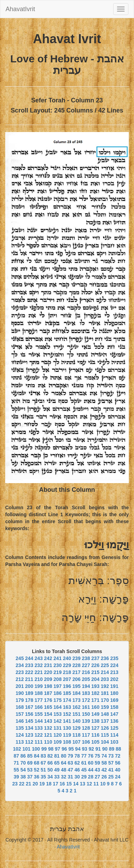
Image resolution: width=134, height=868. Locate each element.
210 (39, 679)
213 (114, 672)
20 (35, 784)
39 (16, 777)
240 (67, 658)
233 (29, 665)
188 (39, 693)
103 (114, 742)
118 (77, 735)
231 (48, 665)
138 (95, 721)
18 (49, 784)
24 (118, 777)
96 (64, 749)
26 (104, 777)
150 (86, 714)
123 (29, 735)
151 (77, 714)
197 (57, 686)
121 (48, 735)
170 (105, 700)
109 (57, 742)
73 (111, 756)
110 (48, 742)
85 (30, 756)
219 (57, 672)
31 (70, 777)
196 (67, 686)
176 (48, 700)
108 (67, 742)
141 (67, 721)
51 (43, 770)
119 (67, 735)
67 (43, 763)
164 (57, 707)
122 (39, 735)
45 (84, 770)
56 (118, 763)
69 (30, 763)
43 (98, 770)
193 (95, 686)
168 (20, 707)
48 (64, 770)
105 (95, 742)
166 (39, 707)
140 (77, 721)
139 (86, 721)
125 (114, 728)
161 (86, 707)
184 (77, 693)
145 (29, 721)
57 (111, 763)
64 (64, 763)
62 (77, 763)
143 (48, 721)
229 (67, 665)
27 (98, 777)
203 (105, 679)
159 (105, 707)
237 (95, 658)
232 (39, 665)
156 (29, 714)
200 (29, 686)
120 (57, 735)
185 (67, 693)
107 (77, 742)
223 (20, 672)
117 (86, 735)
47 (70, 770)
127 (95, 728)
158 (114, 707)
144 (39, 721)
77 (84, 756)
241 (57, 658)
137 (105, 721)
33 (57, 777)
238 (86, 658)
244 (29, 658)
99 (44, 749)
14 (76, 784)
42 (104, 770)
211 (29, 679)
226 (95, 665)
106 (86, 742)
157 (20, 714)
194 (86, 686)
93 (85, 749)
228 (77, 665)
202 (114, 679)
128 (86, 728)
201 (20, 686)
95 (71, 749)
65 (57, 763)
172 (86, 700)
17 (56, 784)
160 (95, 707)
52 (37, 770)
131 (57, 728)
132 (48, 728)
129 (77, 728)
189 (29, 693)
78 (77, 756)
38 (23, 777)
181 (105, 693)
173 (77, 700)
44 (91, 770)
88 (118, 749)
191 (114, 686)
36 (37, 777)
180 (114, 693)
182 (95, 693)
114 (114, 735)
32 (64, 777)
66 (50, 763)
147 (114, 714)
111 (39, 742)
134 (29, 728)
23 (15, 784)
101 (27, 749)
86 (23, 756)
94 (78, 749)
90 (105, 749)
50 (50, 770)
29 (84, 777)
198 (48, 686)
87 (16, 756)
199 (39, 686)
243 (39, 658)
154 (48, 714)
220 (48, 672)
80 (64, 756)
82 (50, 756)
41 (111, 770)
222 (29, 672)
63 (70, 763)
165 (48, 707)
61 (84, 763)
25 (111, 777)
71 (16, 763)
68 (37, 763)
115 (105, 735)
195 (77, 686)
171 (95, 700)
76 (91, 756)
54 (23, 770)
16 (62, 784)
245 (20, 658)
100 (36, 749)
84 (37, 756)
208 (57, 679)
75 (98, 756)
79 (70, 756)
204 (95, 679)
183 (86, 693)
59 (98, 763)
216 (86, 672)
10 (103, 784)
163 (67, 707)
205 (86, 679)
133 (39, 728)
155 (39, 714)
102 (17, 749)
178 (29, 700)
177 (39, 700)
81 (57, 756)
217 (77, 672)
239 (77, 658)
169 (114, 700)
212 (20, 679)
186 (57, 693)
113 (20, 742)
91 (98, 749)
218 (67, 672)
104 (105, 742)
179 (20, 700)
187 (48, 693)
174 (67, 700)
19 (42, 784)
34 (50, 777)
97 (58, 749)
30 (77, 777)
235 (114, 658)
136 (114, 721)
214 (105, 672)
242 (48, 658)
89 (112, 749)
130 (67, 728)
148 (105, 714)
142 (57, 721)
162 (77, 707)
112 (29, 742)
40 (118, 770)
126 (105, 728)
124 (20, 735)
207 (67, 679)
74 (104, 756)
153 (57, 714)
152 (67, 714)
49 (57, 770)
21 (28, 784)
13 (83, 784)
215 (95, 672)
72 (118, 756)
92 (91, 749)
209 (48, 679)
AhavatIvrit (20, 9)
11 (96, 784)
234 (20, 665)
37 (30, 777)
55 (16, 770)
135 (20, 728)
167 (29, 707)
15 (69, 784)
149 (95, 714)
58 (104, 763)
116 (95, 735)
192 (105, 686)
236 (105, 658)
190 (20, 693)
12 (89, 784)
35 (43, 777)
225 (105, 665)
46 (77, 770)
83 (43, 756)
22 (22, 784)
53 (30, 770)
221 (39, 672)
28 (91, 777)
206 (77, 679)
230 (57, 665)
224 (114, 665)
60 (91, 763)
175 (57, 700)
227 (86, 665)
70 (23, 763)
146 (20, 721)
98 (51, 749)
